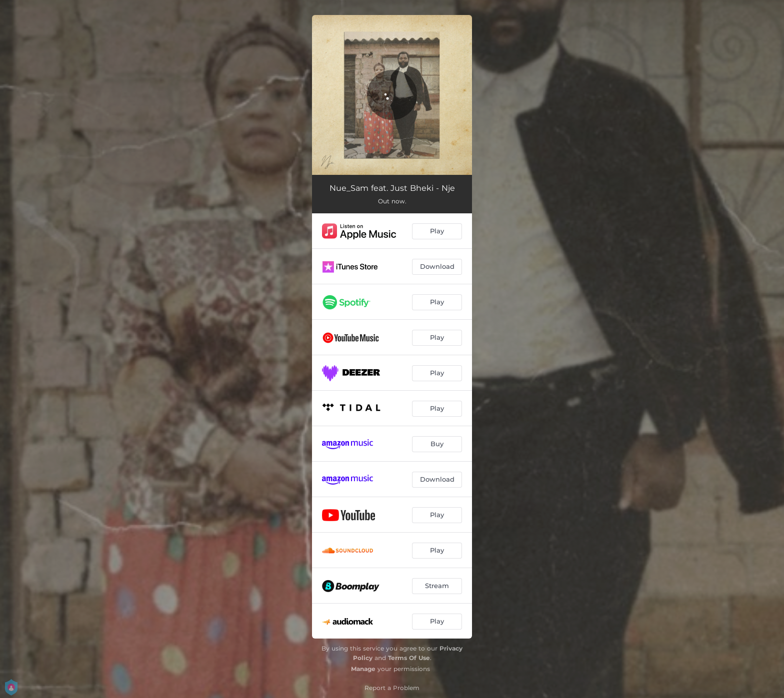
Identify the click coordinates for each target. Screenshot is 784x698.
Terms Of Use (409, 658)
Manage (363, 669)
